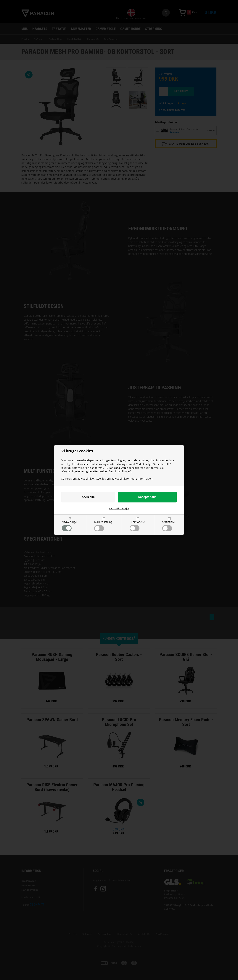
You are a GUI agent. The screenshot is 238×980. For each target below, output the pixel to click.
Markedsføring (103, 526)
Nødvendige (69, 526)
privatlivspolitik (82, 479)
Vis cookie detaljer (119, 508)
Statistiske (168, 526)
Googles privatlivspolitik (111, 479)
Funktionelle (137, 526)
